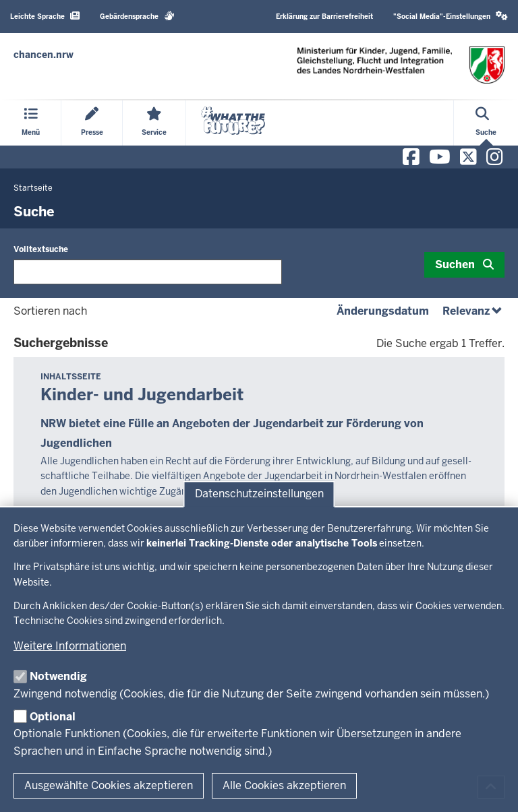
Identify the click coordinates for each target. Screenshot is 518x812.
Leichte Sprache (45, 16)
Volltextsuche (41, 249)
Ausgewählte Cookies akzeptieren (109, 785)
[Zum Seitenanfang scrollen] (491, 787)
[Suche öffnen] (486, 123)
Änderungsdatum (383, 311)
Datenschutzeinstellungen (259, 494)
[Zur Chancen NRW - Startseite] (44, 55)
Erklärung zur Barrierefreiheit (324, 17)
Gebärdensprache (137, 16)
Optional (53, 717)
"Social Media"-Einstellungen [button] (451, 16)
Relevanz (473, 311)
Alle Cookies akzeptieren (284, 785)
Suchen (455, 264)
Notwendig (58, 676)
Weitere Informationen (70, 646)
